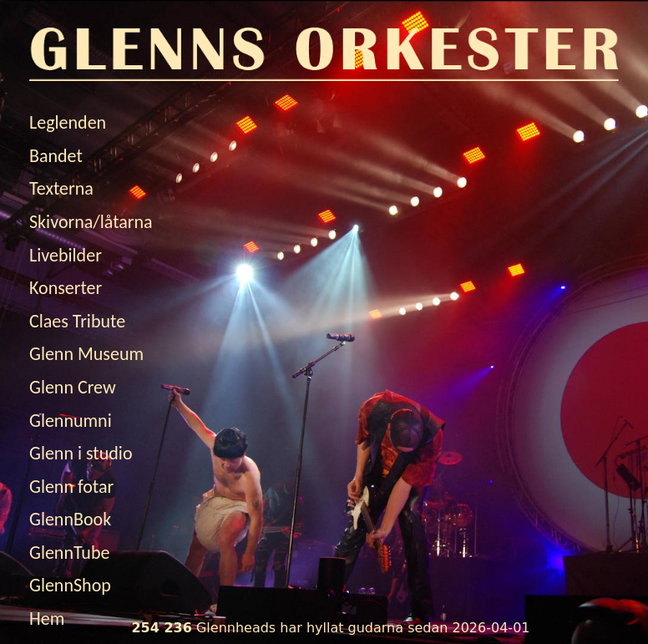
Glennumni (71, 421)
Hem (47, 619)
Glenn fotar (71, 487)
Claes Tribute (77, 321)
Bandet (56, 156)
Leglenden (68, 122)
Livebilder (66, 255)
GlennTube (69, 553)
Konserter (66, 288)
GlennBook (70, 519)
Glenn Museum (86, 354)
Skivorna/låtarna (91, 222)
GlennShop (70, 585)
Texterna (61, 188)
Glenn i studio (81, 453)
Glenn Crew (73, 387)
